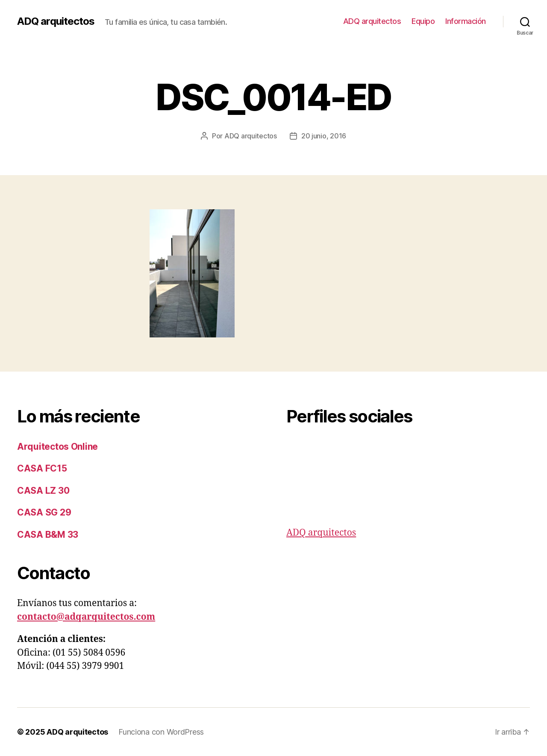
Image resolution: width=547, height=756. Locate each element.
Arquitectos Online (57, 447)
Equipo (423, 21)
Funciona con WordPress (161, 732)
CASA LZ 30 (43, 491)
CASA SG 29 (44, 512)
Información (466, 21)
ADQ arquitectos (56, 21)
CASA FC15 (42, 468)
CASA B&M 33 (48, 535)
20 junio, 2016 (324, 136)
